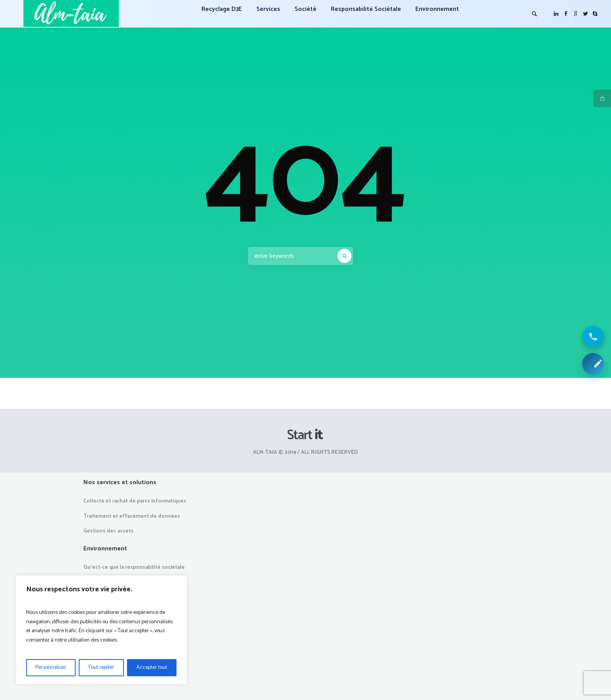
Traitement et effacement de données (132, 516)
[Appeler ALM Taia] (593, 337)
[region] (101, 630)
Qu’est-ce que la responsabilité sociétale (134, 567)
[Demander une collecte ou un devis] (593, 364)
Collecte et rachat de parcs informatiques (135, 501)
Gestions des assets (109, 531)
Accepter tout (152, 667)
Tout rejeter (101, 667)
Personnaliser (51, 667)
